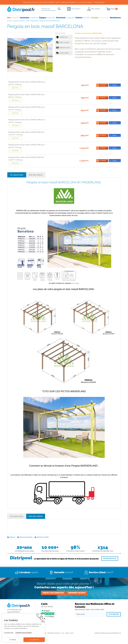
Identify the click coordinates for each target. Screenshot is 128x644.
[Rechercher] (59, 9)
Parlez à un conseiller (53, 593)
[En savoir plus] (110, 559)
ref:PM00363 (20, 135)
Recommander (26, 537)
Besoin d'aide (43, 537)
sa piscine (29, 18)
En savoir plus (17, 175)
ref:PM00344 (18, 110)
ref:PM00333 (18, 85)
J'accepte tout (34, 640)
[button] (93, 9)
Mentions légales (54, 633)
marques (13, 18)
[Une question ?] (74, 9)
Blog (72, 633)
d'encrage (75, 283)
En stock (15, 88)
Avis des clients (36, 175)
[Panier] (112, 9)
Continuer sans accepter (24, 633)
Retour (12, 537)
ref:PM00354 (18, 147)
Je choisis (13, 640)
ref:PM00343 (18, 97)
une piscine (100, 18)
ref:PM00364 (19, 160)
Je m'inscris (114, 614)
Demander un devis (77, 593)
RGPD (67, 633)
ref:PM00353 (18, 122)
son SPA (83, 18)
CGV (63, 633)
